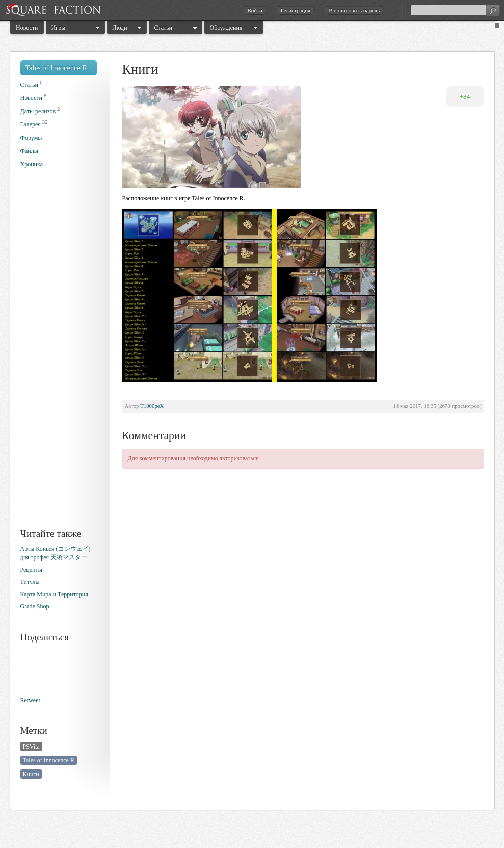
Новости (27, 28)
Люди (120, 28)
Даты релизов (38, 111)
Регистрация (296, 10)
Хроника (32, 164)
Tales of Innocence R (57, 68)
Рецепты (31, 570)
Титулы (30, 582)
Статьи (163, 28)
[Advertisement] (61, 356)
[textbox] (455, 10)
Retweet (30, 700)
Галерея (31, 124)
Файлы (29, 151)
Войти (255, 10)
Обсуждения (226, 28)
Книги (31, 774)
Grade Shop (35, 606)
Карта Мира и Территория (54, 594)
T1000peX (152, 406)
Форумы (31, 138)
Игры (59, 28)
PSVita (31, 747)
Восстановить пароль (354, 10)
